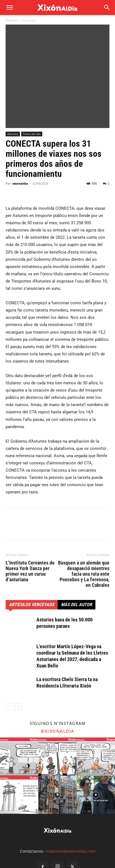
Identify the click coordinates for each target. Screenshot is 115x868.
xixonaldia (20, 138)
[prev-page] (9, 661)
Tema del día (32, 89)
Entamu (12, 20)
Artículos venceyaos (32, 559)
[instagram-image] (19, 711)
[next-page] (18, 661)
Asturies (29, 20)
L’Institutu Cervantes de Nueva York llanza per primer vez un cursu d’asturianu (30, 526)
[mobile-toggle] (10, 8)
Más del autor (77, 559)
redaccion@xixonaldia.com (70, 806)
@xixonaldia (57, 686)
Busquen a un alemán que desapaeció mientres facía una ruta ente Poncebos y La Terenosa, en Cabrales (84, 529)
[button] (107, 8)
